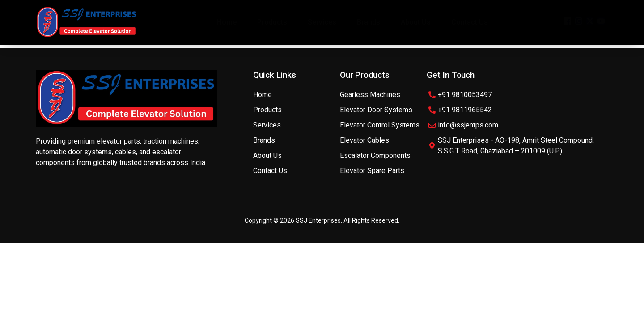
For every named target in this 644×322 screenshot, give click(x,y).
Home (227, 22)
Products (272, 22)
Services (322, 22)
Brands (369, 22)
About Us (416, 22)
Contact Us (470, 22)
